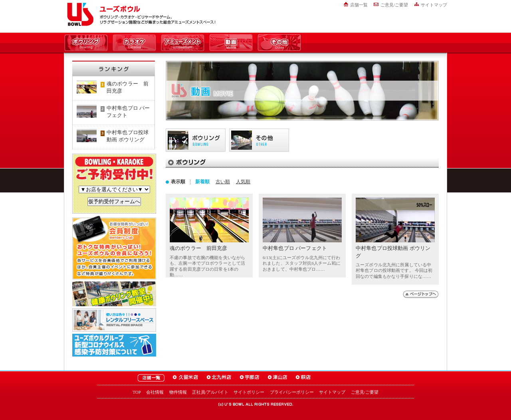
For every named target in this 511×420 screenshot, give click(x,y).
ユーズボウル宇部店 (250, 378)
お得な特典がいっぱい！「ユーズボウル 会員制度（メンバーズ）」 (114, 248)
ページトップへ (421, 294)
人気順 (243, 182)
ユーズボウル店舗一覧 (151, 378)
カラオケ (134, 43)
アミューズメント (183, 43)
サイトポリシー (249, 392)
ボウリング (86, 43)
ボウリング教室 (114, 294)
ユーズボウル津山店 (277, 378)
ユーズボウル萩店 (303, 378)
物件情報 (178, 392)
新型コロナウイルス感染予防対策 (114, 345)
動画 (231, 43)
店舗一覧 (359, 5)
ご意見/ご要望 (394, 5)
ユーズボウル (79, 14)
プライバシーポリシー (292, 392)
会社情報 (155, 392)
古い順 (223, 182)
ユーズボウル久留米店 (185, 378)
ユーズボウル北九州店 (219, 378)
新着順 (202, 182)
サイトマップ (434, 5)
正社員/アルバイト (210, 392)
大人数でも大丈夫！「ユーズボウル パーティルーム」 (114, 320)
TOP (137, 392)
